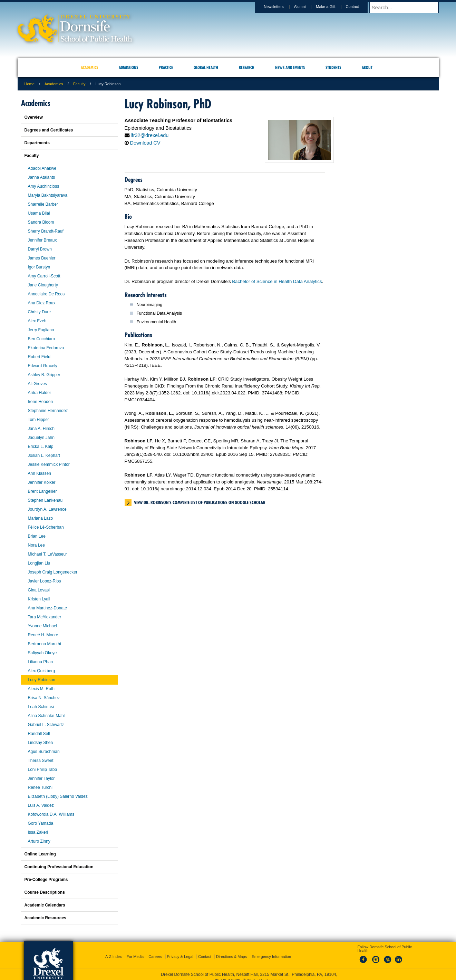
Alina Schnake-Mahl (46, 716)
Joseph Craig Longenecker (53, 572)
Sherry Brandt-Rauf (46, 231)
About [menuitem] (367, 67)
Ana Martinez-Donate (47, 608)
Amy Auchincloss (44, 186)
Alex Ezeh (37, 321)
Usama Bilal (39, 213)
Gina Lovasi (39, 590)
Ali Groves (37, 384)
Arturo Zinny (39, 841)
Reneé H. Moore (43, 635)
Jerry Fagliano (41, 330)
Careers (155, 950)
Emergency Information (271, 950)
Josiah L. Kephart (44, 455)
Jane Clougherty (43, 285)
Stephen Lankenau (45, 500)
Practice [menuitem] (166, 67)
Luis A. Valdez (41, 805)
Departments (37, 143)
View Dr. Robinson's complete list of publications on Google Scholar (200, 502)
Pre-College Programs (46, 880)
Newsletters (280, 7)
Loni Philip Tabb (43, 770)
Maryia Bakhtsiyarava (48, 195)
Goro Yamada (41, 823)
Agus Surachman (44, 752)
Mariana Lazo (41, 518)
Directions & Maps (231, 950)
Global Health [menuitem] (206, 67)
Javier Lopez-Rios (45, 581)
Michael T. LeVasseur (48, 554)
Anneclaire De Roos (46, 294)
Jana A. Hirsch (41, 429)
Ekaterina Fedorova (46, 348)
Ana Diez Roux (42, 303)
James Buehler (42, 258)
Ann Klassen (40, 473)
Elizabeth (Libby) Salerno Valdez (58, 796)
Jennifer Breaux (42, 240)
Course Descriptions (45, 892)
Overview (34, 117)
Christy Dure (40, 312)
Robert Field (39, 357)
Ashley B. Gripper (44, 375)
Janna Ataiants (42, 177)
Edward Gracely (43, 366)
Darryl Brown (40, 249)
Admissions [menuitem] (128, 67)
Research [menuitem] (247, 67)
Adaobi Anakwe (42, 168)
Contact (359, 7)
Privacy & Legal (180, 950)
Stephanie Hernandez (48, 411)
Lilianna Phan (41, 662)
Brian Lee (37, 536)
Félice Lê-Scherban (46, 527)
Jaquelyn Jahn (41, 438)
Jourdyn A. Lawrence (47, 509)
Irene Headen (41, 402)
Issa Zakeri (38, 832)
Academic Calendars (45, 905)
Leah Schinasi (41, 707)
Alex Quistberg (42, 671)
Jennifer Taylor (41, 778)
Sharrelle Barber (43, 204)
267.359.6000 (227, 974)
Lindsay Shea (41, 743)
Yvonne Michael (43, 626)
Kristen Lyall (39, 599)
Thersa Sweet (41, 761)
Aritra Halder (40, 393)
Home (30, 84)
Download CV (145, 143)
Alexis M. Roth (41, 689)
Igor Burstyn (39, 267)
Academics (54, 84)
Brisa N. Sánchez (44, 698)
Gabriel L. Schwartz (46, 725)
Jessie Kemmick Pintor (49, 464)
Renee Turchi (40, 787)
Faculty (79, 84)
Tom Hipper (38, 420)
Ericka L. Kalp (41, 447)
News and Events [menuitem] (290, 67)
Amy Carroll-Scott (44, 276)
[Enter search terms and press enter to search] (407, 7)
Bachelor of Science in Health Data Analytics (277, 281)
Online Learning (40, 854)
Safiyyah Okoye (42, 653)
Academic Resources (45, 918)
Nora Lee (36, 545)
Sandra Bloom (41, 222)
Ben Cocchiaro (42, 339)
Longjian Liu (39, 563)
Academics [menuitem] (89, 67)
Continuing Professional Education (59, 867)
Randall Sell (39, 734)
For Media (135, 950)
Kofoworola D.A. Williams (51, 814)
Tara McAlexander (45, 617)
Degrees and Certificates (49, 130)
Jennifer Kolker (42, 482)
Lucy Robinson (42, 680)
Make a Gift (332, 7)
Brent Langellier (42, 491)
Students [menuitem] (333, 67)
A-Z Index (114, 950)
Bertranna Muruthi (45, 644)
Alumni (307, 7)
